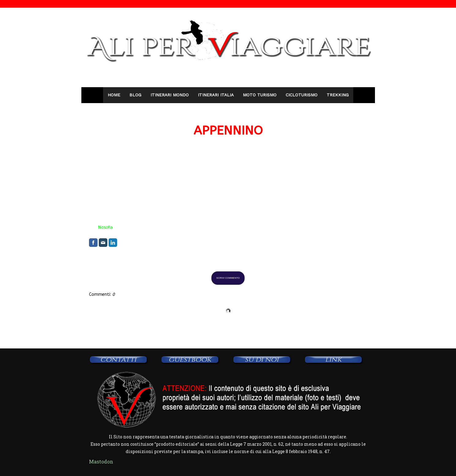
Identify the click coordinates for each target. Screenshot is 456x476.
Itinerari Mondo (170, 95)
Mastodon (101, 461)
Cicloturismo (302, 95)
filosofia (105, 227)
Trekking (338, 95)
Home (114, 95)
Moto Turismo (260, 95)
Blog (135, 95)
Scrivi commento (228, 278)
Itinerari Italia (216, 95)
